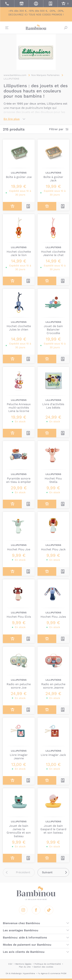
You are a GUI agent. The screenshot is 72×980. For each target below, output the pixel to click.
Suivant (47, 872)
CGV (10, 964)
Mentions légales (23, 964)
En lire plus (12, 119)
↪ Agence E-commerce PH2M (52, 973)
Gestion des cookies (43, 967)
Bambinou (36, 27)
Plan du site (25, 967)
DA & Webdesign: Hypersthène (20, 973)
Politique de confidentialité (48, 964)
